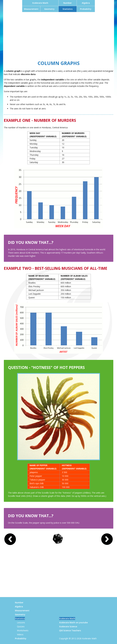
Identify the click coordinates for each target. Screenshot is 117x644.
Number (68, 3)
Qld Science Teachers (70, 630)
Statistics (68, 9)
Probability (86, 9)
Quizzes (21, 626)
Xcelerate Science (68, 626)
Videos (20, 634)
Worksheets (23, 630)
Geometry (49, 9)
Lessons (21, 622)
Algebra (86, 3)
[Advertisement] (59, 36)
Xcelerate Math (40, 3)
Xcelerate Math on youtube (73, 622)
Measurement (31, 9)
